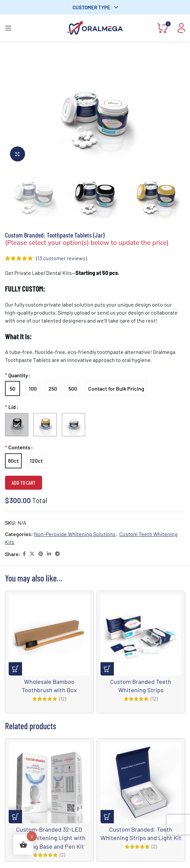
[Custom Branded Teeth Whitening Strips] (141, 635)
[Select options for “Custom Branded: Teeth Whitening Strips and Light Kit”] (107, 817)
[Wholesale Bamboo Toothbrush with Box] (49, 635)
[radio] (13, 388)
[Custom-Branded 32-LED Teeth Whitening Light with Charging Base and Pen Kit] (49, 783)
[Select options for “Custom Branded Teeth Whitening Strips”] (107, 669)
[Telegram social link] (57, 554)
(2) (62, 855)
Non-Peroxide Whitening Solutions (75, 534)
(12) (63, 699)
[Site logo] (95, 27)
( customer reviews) (61, 258)
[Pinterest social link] (41, 554)
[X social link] (32, 554)
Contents (19, 447)
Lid (12, 407)
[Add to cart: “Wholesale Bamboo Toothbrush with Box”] (15, 669)
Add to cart (24, 483)
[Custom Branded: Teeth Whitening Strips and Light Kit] (141, 783)
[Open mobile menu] (8, 28)
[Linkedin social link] (49, 554)
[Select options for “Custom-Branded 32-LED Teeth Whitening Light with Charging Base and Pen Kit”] (15, 817)
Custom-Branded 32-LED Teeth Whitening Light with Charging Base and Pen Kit (49, 838)
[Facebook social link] (24, 554)
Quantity (18, 375)
